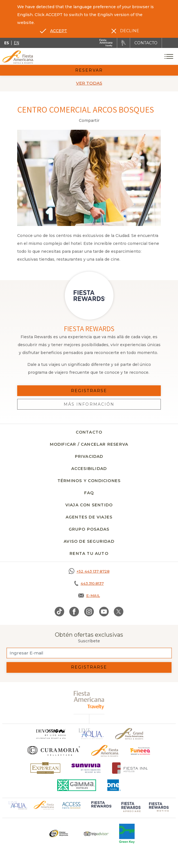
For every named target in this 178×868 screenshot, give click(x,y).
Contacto (89, 432)
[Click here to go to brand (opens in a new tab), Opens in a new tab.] (140, 751)
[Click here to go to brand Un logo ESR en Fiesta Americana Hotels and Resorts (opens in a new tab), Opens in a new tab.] (58, 834)
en (16, 43)
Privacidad (89, 456)
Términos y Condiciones (89, 481)
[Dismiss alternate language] (125, 31)
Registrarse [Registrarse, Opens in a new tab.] (89, 391)
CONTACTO (146, 43)
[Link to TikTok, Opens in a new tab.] (59, 612)
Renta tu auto (89, 553)
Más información (89, 404)
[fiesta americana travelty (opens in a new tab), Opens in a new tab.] (89, 700)
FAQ (89, 493)
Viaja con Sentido (89, 505)
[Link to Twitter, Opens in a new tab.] (119, 612)
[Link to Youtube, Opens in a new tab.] (104, 612)
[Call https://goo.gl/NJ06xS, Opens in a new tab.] (89, 571)
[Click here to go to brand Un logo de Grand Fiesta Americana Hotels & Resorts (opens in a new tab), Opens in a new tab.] (130, 734)
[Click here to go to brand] (51, 734)
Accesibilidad (89, 469)
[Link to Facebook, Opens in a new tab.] (74, 612)
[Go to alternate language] (54, 31)
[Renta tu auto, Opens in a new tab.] (124, 43)
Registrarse (89, 667)
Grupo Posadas (89, 529)
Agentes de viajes (89, 517)
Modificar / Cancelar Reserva (89, 444)
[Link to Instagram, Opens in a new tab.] (89, 612)
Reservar (89, 70)
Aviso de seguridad (89, 541)
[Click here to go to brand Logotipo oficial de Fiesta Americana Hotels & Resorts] (105, 751)
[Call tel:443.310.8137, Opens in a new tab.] (89, 583)
